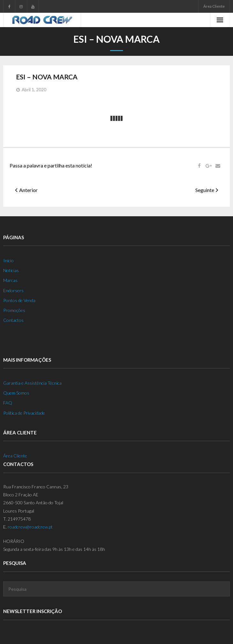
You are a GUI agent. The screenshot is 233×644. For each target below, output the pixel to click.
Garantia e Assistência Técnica (32, 383)
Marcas (10, 280)
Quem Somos (16, 393)
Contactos (13, 320)
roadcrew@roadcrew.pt (30, 527)
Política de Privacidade (24, 413)
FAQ (8, 403)
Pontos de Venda (19, 300)
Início (8, 260)
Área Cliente (214, 6)
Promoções (14, 310)
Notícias (11, 270)
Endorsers (13, 290)
